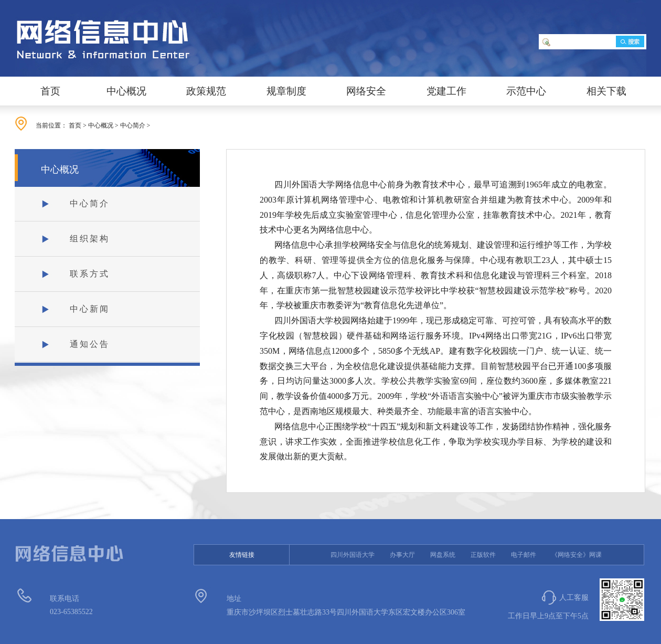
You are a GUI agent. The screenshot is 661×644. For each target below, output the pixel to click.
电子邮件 (524, 555)
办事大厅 (402, 555)
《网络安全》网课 (577, 555)
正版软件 (483, 555)
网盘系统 (443, 555)
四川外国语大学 (353, 555)
